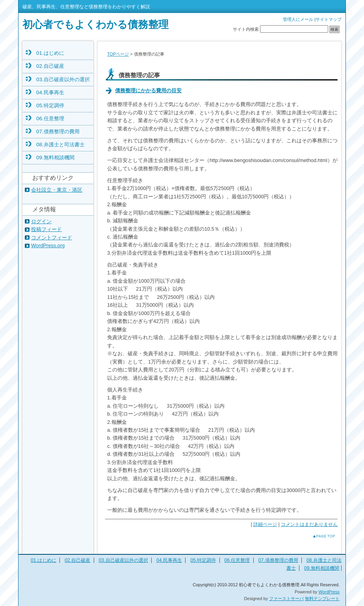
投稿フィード (46, 229)
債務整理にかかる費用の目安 (148, 90)
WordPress (329, 592)
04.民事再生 (50, 92)
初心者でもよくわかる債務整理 (96, 24)
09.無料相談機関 (55, 158)
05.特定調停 (50, 105)
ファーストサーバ (286, 599)
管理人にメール (298, 19)
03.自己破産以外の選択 (63, 79)
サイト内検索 (246, 29)
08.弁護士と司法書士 (60, 145)
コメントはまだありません (309, 524)
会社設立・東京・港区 (57, 190)
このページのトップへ (318, 536)
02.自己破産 (50, 66)
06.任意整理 (50, 118)
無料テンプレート (322, 599)
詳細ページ (265, 524)
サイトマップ (329, 19)
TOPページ (118, 54)
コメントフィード (52, 238)
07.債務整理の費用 (58, 131)
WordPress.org (48, 245)
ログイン (41, 221)
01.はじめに (50, 53)
